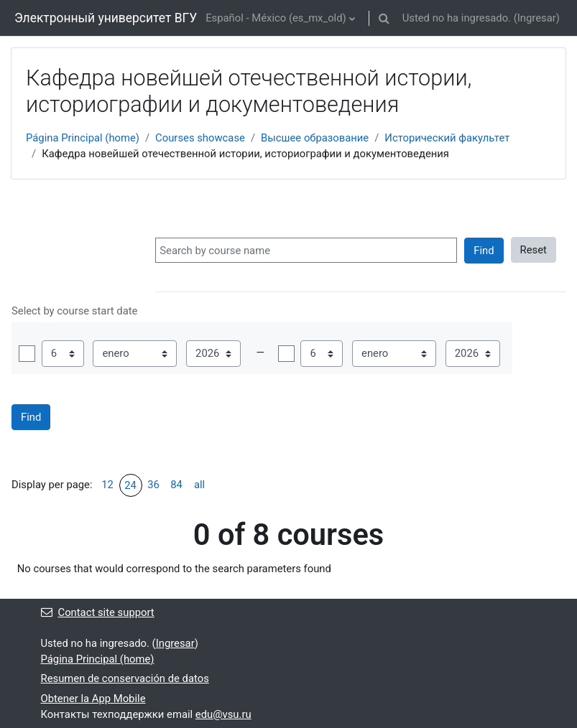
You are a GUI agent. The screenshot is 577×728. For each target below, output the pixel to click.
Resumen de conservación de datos (125, 678)
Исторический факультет (447, 138)
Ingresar (537, 18)
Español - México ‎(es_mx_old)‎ (276, 18)
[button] (384, 18)
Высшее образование (315, 138)
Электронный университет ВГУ (106, 18)
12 (107, 485)
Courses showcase (200, 138)
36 (153, 485)
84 (176, 485)
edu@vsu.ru (223, 714)
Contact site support (98, 612)
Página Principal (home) (83, 138)
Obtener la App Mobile (93, 699)
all (199, 485)
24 (130, 485)
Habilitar (27, 354)
